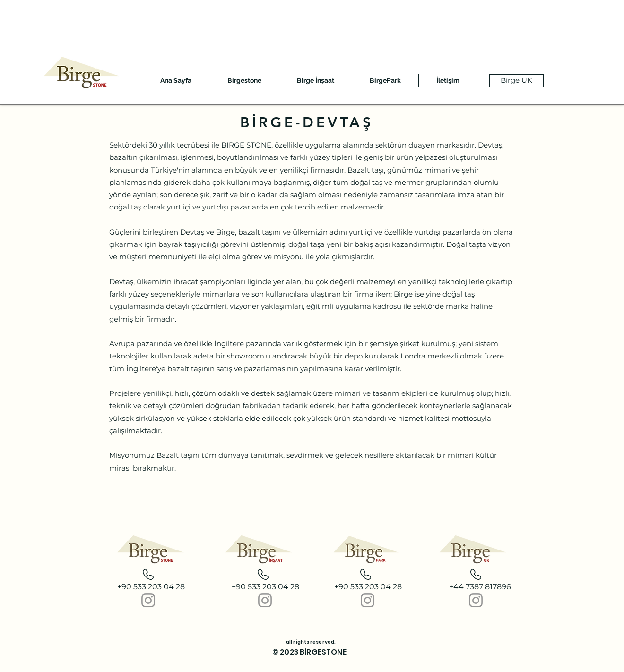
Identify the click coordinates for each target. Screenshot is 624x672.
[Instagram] (148, 600)
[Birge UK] (516, 81)
